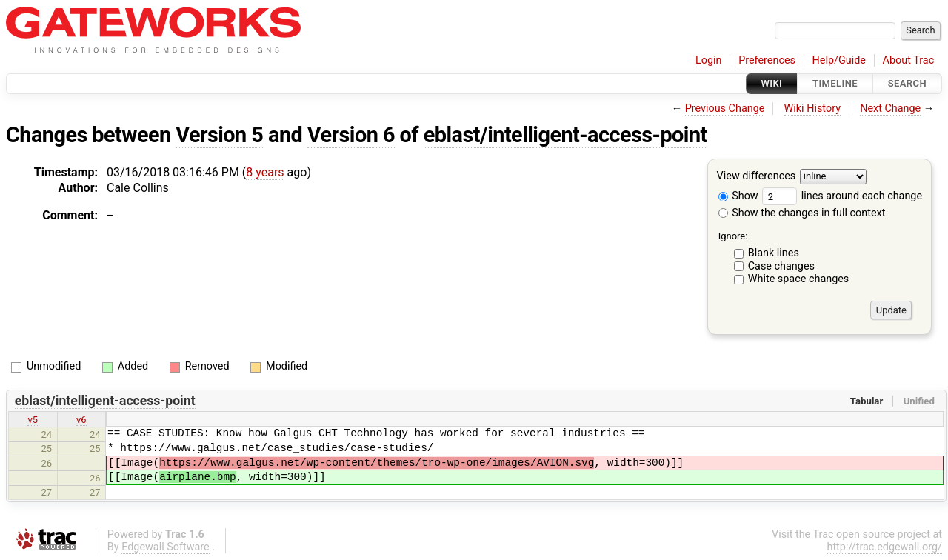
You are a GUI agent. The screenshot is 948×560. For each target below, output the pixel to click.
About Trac (909, 60)
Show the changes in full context (802, 213)
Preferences (767, 60)
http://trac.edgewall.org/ (884, 547)
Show (738, 196)
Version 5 (219, 135)
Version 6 (351, 135)
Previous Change (725, 109)
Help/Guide (839, 60)
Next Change (890, 109)
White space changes (799, 279)
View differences (757, 177)
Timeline (835, 83)
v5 (33, 420)
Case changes (781, 266)
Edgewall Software (166, 547)
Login (709, 60)
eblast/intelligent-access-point (565, 135)
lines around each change (842, 196)
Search (907, 83)
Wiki (772, 83)
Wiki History (812, 109)
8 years (265, 172)
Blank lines (774, 253)
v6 (81, 420)
